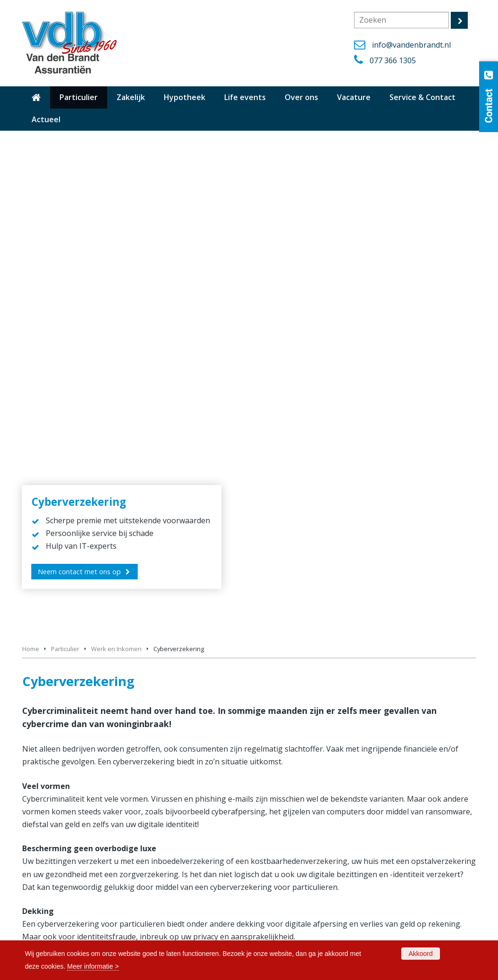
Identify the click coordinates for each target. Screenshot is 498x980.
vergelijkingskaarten (59, 699)
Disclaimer (272, 918)
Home (31, 151)
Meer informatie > (93, 966)
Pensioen (203, 638)
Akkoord (420, 954)
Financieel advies (359, 607)
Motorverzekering (284, 800)
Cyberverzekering (216, 607)
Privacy (267, 929)
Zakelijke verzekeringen (292, 858)
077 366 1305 (393, 60)
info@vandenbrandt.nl (411, 45)
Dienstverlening (46, 929)
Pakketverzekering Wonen (296, 823)
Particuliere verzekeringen (296, 846)
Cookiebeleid (276, 906)
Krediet (57, 638)
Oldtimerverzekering (288, 811)
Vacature (270, 895)
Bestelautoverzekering (291, 788)
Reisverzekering (280, 834)
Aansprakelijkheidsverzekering (92, 607)
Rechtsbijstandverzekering (374, 638)
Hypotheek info (46, 895)
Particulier (65, 151)
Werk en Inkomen (116, 151)
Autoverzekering (282, 776)
